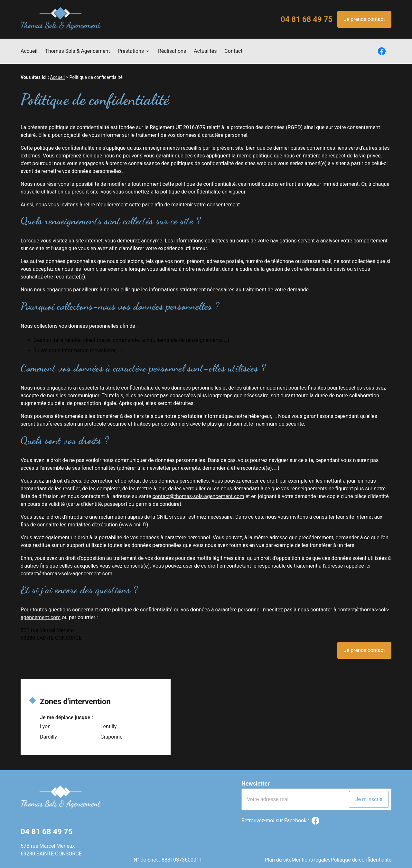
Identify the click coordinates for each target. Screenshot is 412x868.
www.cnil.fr (134, 525)
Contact (233, 51)
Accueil (29, 51)
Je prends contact (364, 19)
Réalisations (172, 51)
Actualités (205, 51)
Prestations (131, 51)
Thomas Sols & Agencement (77, 51)
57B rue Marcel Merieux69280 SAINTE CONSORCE (51, 850)
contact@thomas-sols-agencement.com (198, 496)
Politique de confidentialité (361, 854)
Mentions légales (307, 854)
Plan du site (271, 854)
